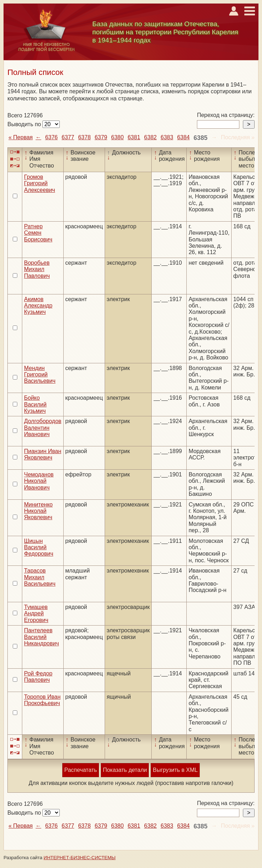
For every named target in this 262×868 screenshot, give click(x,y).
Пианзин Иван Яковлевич (43, 454)
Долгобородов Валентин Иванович (43, 428)
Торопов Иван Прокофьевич (42, 700)
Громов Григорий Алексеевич (40, 183)
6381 (134, 137)
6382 (151, 137)
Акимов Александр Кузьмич (38, 306)
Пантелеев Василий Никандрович (41, 637)
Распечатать (81, 770)
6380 (117, 137)
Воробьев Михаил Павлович (37, 269)
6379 (101, 137)
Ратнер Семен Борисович (38, 233)
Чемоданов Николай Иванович (39, 481)
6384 (184, 137)
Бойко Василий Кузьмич (35, 404)
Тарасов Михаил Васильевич (40, 577)
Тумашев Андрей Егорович (36, 614)
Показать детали (125, 770)
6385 (201, 138)
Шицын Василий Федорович (39, 547)
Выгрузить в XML (175, 770)
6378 (85, 137)
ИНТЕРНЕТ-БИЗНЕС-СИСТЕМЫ (80, 858)
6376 (52, 137)
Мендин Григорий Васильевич (40, 375)
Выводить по (25, 124)
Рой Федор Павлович (38, 677)
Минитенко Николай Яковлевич (38, 511)
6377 (68, 137)
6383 (167, 137)
